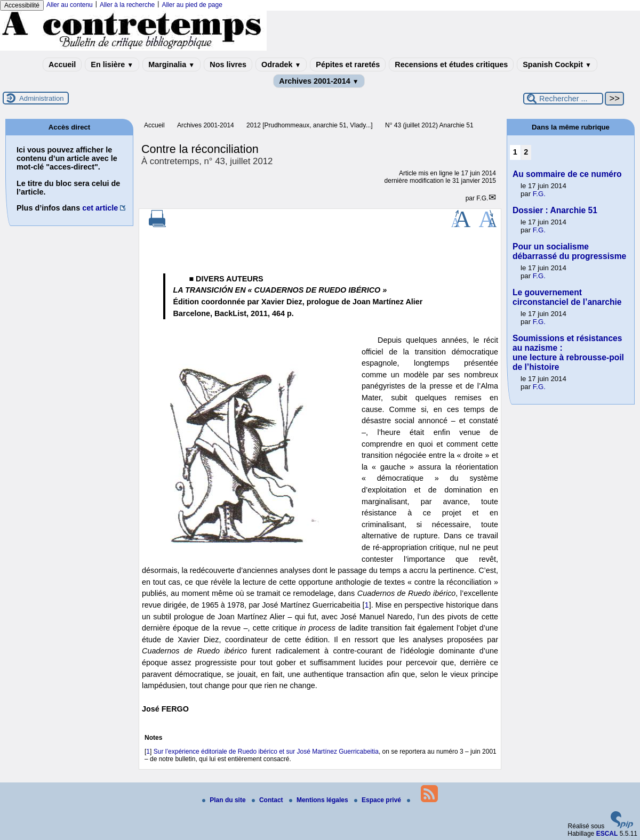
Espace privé (378, 800)
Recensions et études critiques (451, 64)
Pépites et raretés (348, 64)
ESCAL (607, 834)
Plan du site (225, 800)
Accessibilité (22, 5)
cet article (100, 208)
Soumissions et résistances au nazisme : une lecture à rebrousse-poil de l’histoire (568, 353)
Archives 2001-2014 (319, 81)
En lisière (112, 64)
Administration (42, 98)
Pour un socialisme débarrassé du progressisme (569, 251)
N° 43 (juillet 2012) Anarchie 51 (429, 125)
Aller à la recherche (127, 5)
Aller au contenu (70, 5)
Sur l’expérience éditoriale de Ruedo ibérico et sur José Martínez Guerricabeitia (266, 752)
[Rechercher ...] (563, 99)
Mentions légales (319, 800)
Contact (268, 800)
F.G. (482, 198)
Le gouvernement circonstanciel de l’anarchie (567, 297)
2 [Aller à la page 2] (526, 152)
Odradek (281, 64)
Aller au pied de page (192, 5)
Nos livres (228, 64)
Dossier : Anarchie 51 (555, 210)
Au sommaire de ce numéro (567, 174)
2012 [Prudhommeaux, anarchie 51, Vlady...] (310, 125)
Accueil (62, 64)
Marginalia (171, 64)
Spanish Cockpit (557, 64)
